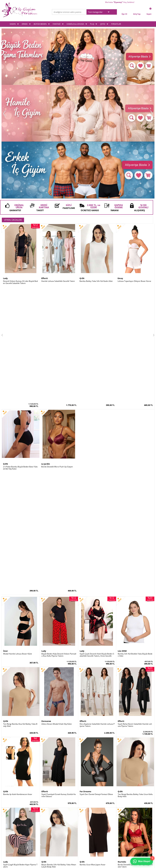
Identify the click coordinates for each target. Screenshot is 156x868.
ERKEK (25, 24)
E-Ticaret (69, 864)
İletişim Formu (86, 825)
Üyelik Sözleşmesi (35, 817)
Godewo (7, 659)
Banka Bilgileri (60, 829)
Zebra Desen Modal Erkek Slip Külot (57, 310)
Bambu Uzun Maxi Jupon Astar (93, 451)
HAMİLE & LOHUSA (75, 24)
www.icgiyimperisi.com (78, 762)
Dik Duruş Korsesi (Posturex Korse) (94, 662)
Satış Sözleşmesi (35, 821)
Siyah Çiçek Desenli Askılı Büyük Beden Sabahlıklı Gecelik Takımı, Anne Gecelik (97, 241)
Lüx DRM (122, 237)
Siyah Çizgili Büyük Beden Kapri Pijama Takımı (20, 452)
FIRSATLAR (116, 24)
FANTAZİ (57, 24)
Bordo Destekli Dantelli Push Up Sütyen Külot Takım (135, 452)
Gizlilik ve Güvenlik (35, 829)
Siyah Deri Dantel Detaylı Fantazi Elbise (96, 381)
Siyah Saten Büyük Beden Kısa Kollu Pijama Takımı (96, 593)
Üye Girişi (84, 813)
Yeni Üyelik (84, 817)
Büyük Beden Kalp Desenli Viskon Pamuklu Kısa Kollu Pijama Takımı (59, 241)
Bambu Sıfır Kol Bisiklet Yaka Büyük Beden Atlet (135, 241)
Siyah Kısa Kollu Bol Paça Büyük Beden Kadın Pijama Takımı (58, 593)
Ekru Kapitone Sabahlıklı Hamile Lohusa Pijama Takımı (97, 311)
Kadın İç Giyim (7, 813)
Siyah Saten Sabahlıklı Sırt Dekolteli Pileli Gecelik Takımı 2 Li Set (135, 593)
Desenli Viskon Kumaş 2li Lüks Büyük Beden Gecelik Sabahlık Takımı (20, 169)
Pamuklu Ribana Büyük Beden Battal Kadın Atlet (59, 522)
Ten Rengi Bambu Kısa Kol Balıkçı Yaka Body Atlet (20, 311)
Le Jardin (122, 518)
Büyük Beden (7, 821)
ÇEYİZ (103, 24)
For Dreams (85, 378)
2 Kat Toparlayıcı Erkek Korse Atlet (56, 732)
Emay (120, 165)
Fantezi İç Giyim (8, 825)
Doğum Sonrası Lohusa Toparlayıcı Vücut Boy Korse (97, 522)
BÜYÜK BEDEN (40, 24)
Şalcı (82, 659)
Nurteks (122, 448)
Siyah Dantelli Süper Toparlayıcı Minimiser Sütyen (20, 593)
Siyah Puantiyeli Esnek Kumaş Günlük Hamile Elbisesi (59, 382)
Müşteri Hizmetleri (61, 825)
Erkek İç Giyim (7, 817)
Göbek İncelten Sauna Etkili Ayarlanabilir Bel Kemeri (135, 663)
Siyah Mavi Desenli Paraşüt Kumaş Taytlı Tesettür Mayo (20, 522)
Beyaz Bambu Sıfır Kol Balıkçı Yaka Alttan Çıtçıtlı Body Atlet (59, 452)
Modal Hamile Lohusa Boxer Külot (18, 240)
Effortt (45, 165)
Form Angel (9, 518)
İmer (6, 237)
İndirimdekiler (59, 821)
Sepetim (83, 821)
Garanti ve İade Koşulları (38, 825)
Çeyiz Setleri (7, 833)
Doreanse (46, 307)
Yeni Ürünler (59, 817)
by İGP (6, 729)
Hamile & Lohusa (9, 829)
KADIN (13, 24)
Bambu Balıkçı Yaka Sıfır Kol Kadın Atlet (96, 168)
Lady (5, 165)
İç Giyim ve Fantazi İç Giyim (78, 751)
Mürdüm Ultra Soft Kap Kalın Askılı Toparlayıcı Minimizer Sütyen (135, 522)
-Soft (62, 864)
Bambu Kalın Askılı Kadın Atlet (54, 662)
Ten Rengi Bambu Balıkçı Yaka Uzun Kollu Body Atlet (135, 382)
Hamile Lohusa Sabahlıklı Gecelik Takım (58, 168)
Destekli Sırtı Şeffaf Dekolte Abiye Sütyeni (20, 663)
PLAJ (92, 24)
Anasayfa (57, 813)
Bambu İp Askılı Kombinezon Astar (18, 381)
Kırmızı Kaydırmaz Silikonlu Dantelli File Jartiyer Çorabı (20, 733)
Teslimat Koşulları (35, 813)
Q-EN (82, 165)
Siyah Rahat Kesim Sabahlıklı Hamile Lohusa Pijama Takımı (135, 311)
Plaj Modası (6, 837)
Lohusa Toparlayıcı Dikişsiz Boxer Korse (134, 168)
